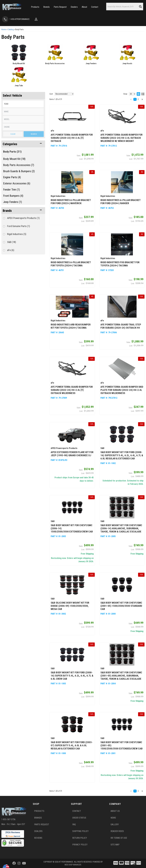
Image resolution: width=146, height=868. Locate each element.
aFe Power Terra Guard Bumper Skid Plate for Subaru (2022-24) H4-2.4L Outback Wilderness (122, 390)
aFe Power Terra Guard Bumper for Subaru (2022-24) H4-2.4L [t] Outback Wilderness (72, 390)
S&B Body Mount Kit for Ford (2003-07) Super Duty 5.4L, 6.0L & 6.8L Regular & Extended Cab (72, 745)
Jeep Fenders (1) (13, 202)
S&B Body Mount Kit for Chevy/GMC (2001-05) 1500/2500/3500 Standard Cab (121, 606)
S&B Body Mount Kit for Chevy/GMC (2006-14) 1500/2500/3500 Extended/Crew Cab (72, 528)
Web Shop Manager (73, 865)
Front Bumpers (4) (13, 196)
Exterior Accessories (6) (17, 183)
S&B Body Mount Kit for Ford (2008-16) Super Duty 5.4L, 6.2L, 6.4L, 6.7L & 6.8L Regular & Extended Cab (122, 455)
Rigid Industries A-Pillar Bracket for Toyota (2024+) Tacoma (71, 264)
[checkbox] (4, 218)
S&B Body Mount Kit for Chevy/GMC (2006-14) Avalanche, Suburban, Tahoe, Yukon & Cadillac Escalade (121, 528)
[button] (23, 211)
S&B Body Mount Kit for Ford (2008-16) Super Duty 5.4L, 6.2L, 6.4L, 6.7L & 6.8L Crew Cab (72, 676)
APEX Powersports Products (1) (23, 218)
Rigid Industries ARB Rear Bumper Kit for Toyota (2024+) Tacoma (71, 326)
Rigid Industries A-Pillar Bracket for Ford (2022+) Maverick (71, 202)
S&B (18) (12, 242)
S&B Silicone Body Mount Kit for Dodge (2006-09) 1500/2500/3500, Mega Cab (70, 606)
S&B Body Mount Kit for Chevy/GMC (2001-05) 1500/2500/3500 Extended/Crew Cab (122, 745)
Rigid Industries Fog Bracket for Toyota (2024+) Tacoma (120, 264)
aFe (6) (11, 250)
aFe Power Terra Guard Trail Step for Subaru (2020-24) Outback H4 (121, 326)
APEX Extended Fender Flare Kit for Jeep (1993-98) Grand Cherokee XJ (72, 454)
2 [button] (138, 791)
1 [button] (135, 791)
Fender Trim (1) (11, 190)
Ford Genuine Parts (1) (19, 226)
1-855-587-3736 (8, 819)
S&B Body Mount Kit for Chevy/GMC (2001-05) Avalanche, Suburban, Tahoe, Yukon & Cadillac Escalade (121, 676)
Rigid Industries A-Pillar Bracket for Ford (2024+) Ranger (121, 202)
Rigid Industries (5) (17, 234)
